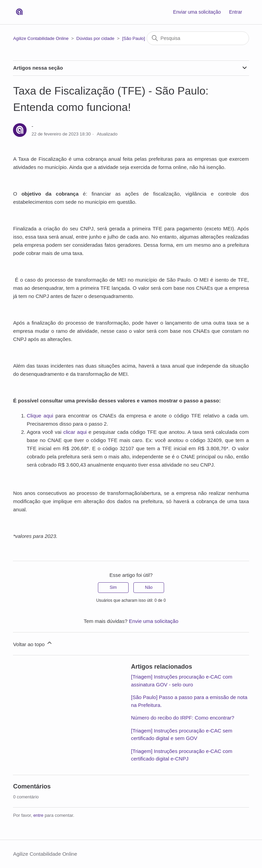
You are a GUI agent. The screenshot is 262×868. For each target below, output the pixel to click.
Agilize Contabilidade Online (41, 38)
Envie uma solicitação (154, 621)
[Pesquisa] (198, 38)
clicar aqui (75, 432)
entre (39, 815)
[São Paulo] (134, 38)
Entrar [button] (235, 12)
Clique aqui (40, 416)
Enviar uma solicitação (197, 12)
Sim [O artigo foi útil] (113, 587)
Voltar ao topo (33, 643)
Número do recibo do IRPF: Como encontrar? (183, 718)
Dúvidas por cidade (95, 38)
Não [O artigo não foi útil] (149, 587)
